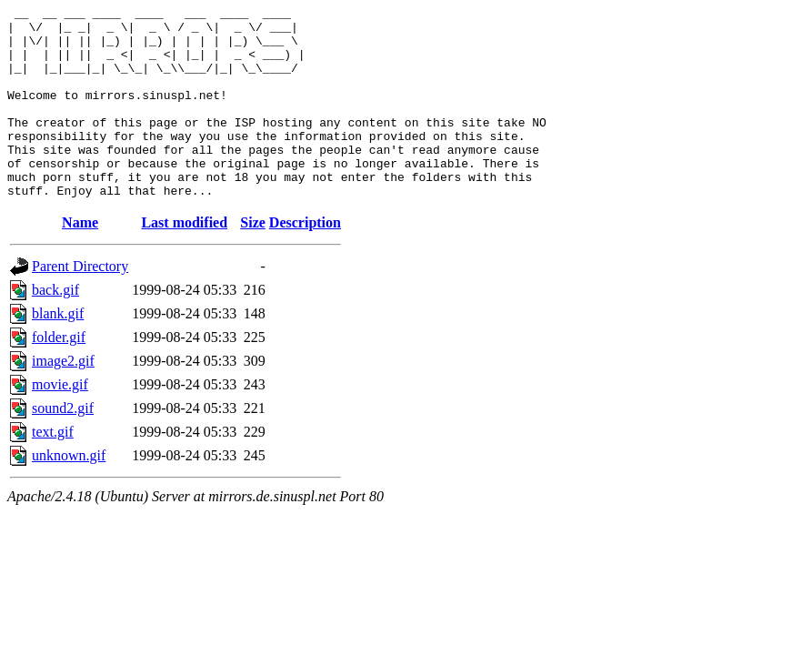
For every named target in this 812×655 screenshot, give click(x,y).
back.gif (55, 328)
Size (253, 261)
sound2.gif (63, 446)
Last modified (184, 261)
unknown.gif (69, 494)
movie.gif (60, 423)
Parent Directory (80, 304)
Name (80, 261)
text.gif (53, 470)
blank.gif (58, 352)
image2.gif (63, 399)
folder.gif (59, 375)
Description (305, 261)
